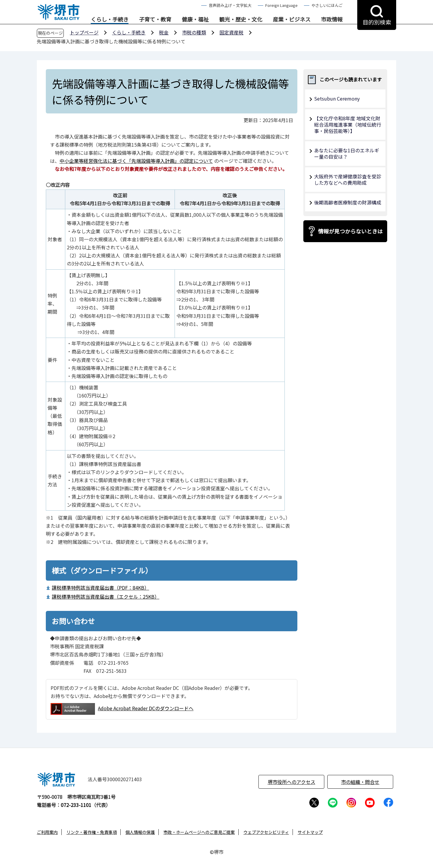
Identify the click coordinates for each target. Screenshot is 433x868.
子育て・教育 (155, 19)
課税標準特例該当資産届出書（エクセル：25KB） (106, 597)
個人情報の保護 (140, 832)
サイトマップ (310, 832)
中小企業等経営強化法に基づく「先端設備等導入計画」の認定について (136, 161)
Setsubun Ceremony (337, 98)
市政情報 (332, 19)
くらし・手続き (110, 19)
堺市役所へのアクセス (292, 782)
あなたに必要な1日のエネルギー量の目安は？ (347, 153)
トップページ (84, 32)
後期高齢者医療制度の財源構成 (348, 202)
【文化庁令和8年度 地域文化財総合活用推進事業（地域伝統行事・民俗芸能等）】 (348, 125)
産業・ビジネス (292, 19)
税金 (164, 32)
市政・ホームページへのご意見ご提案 (199, 832)
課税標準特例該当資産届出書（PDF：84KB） (100, 588)
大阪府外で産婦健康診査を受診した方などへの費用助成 (348, 179)
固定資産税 (231, 32)
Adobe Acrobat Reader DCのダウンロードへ (122, 709)
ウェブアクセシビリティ (266, 832)
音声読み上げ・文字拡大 (230, 5)
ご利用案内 (47, 832)
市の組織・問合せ (360, 782)
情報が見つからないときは (350, 231)
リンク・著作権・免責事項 (92, 832)
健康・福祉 (195, 19)
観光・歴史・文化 (241, 19)
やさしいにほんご (327, 5)
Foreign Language (281, 5)
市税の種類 (194, 32)
